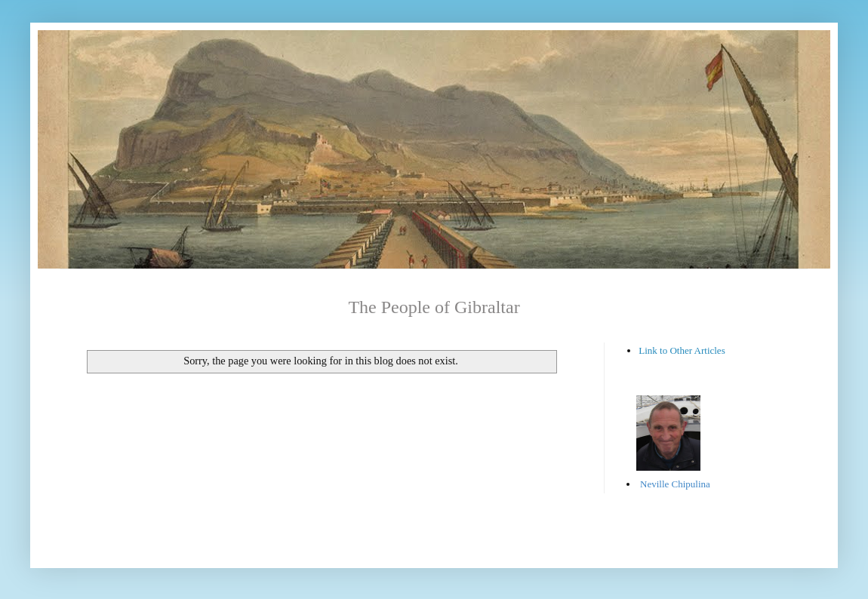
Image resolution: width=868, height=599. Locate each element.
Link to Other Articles (682, 350)
